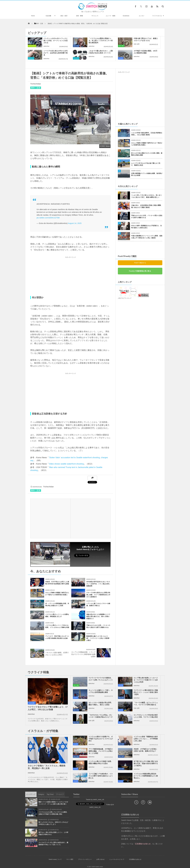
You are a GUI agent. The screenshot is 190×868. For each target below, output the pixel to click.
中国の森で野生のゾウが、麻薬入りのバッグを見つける (146, 39)
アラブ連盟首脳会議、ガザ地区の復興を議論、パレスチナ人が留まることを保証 (101, 751)
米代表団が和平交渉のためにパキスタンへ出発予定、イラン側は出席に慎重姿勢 (98, 584)
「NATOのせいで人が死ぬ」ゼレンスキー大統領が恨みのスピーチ (101, 716)
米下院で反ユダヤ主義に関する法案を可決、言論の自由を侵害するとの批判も (146, 763)
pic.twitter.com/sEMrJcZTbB (48, 218)
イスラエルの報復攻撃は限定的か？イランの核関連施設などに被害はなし (146, 776)
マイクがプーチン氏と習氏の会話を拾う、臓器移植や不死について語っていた (53, 844)
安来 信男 (137, 44)
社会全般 (48, 16)
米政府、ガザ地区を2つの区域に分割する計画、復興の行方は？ (145, 750)
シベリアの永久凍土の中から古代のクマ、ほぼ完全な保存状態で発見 (56, 53)
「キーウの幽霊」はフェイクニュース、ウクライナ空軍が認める (146, 704)
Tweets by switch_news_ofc (95, 800)
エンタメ (142, 16)
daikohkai (46, 46)
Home (33, 16)
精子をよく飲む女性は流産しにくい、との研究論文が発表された (53, 833)
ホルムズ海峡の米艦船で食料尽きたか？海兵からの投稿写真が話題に (147, 144)
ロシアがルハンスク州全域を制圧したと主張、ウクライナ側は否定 (146, 716)
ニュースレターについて (117, 859)
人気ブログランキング (125, 298)
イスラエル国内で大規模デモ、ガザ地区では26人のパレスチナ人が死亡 (101, 739)
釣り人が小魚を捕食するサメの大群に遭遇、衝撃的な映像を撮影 (147, 154)
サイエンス (95, 16)
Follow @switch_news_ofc (99, 557)
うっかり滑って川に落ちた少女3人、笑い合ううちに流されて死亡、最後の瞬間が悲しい (146, 196)
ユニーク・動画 (111, 16)
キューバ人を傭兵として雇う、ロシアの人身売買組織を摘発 (101, 691)
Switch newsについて (55, 859)
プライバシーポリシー (85, 859)
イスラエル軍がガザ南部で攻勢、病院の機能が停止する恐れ (101, 762)
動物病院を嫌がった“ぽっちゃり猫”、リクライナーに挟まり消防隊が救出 (98, 638)
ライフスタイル (157, 16)
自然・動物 (79, 16)
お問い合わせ (100, 859)
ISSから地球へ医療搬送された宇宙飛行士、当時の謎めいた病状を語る (146, 227)
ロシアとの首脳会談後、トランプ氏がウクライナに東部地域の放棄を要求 (83, 654)
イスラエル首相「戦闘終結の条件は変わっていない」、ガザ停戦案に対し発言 (146, 739)
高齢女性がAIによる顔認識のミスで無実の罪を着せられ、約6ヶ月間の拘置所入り (98, 616)
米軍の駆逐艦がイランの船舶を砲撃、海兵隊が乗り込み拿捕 (147, 174)
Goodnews (126, 16)
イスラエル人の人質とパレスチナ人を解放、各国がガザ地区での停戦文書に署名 (53, 813)
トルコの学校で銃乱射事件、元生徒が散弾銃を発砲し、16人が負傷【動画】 (147, 134)
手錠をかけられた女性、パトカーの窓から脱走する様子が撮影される (147, 217)
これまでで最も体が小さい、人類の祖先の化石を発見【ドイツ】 (101, 52)
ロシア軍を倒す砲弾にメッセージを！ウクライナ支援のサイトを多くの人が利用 (146, 680)
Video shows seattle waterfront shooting (66, 464)
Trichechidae (36, 84)
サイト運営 (70, 859)
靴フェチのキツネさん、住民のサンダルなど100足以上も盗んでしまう (53, 823)
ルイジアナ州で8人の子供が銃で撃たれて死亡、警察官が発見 (146, 164)
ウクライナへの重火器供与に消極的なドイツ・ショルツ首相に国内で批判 (146, 692)
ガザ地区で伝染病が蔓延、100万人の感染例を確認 (145, 52)
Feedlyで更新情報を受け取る (140, 271)
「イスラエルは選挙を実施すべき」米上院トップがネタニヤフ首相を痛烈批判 (101, 41)
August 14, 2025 (75, 223)
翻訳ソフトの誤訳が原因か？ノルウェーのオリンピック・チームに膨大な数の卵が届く (53, 803)
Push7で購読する (140, 263)
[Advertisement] (70, 276)
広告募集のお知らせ (135, 859)
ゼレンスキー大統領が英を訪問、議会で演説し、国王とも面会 (101, 704)
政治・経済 (64, 16)
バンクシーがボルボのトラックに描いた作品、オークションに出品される (56, 41)
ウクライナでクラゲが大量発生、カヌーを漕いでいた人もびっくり (101, 679)
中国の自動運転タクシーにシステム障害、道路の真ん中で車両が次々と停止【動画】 (147, 237)
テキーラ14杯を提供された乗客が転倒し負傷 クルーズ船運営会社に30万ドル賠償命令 (98, 595)
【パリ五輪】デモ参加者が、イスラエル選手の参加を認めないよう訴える (101, 776)
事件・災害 (36, 88)
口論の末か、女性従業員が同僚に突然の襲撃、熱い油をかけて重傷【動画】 (147, 206)
